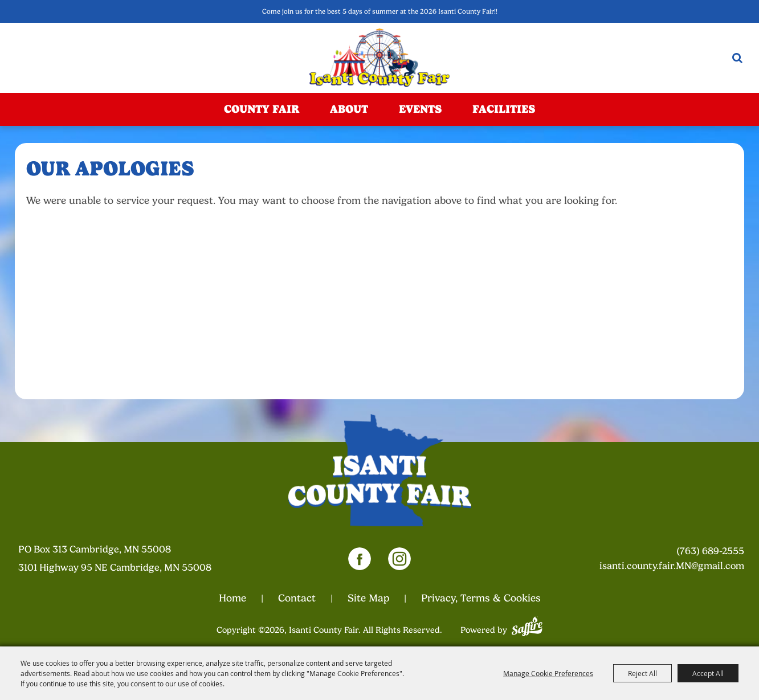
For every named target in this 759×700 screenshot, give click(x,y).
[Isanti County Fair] (379, 58)
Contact (297, 598)
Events (420, 109)
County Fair (262, 109)
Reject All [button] (642, 673)
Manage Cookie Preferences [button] (548, 673)
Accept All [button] (708, 673)
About (349, 109)
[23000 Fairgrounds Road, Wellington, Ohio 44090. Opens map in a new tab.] (128, 558)
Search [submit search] (737, 58)
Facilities (504, 109)
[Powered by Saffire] (527, 625)
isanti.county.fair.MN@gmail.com (672, 566)
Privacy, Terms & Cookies (481, 598)
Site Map (368, 598)
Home (232, 598)
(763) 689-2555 (710, 551)
